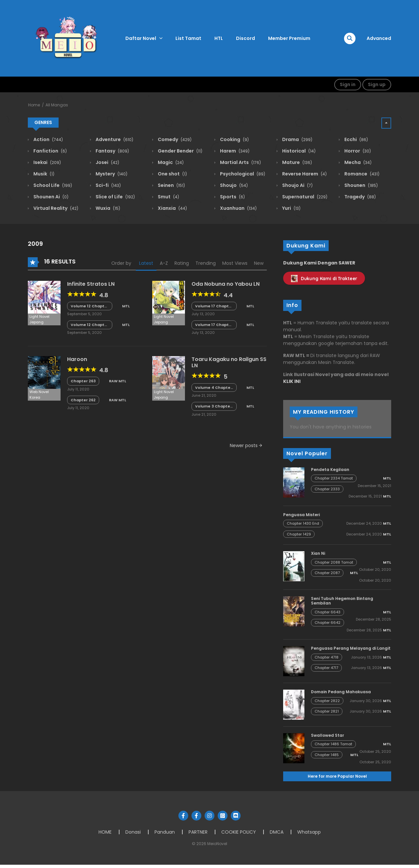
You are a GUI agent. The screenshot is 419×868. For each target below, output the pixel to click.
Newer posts (246, 445)
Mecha (357, 162)
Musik (43, 174)
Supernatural (304, 197)
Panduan (165, 832)
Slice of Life (115, 197)
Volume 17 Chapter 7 (214, 325)
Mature (297, 162)
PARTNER (198, 832)
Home (34, 105)
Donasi (133, 832)
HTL (219, 38)
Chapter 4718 (327, 657)
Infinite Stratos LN (91, 284)
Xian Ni (318, 553)
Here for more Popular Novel (337, 776)
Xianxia (172, 208)
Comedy (174, 139)
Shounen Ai (50, 197)
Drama (297, 139)
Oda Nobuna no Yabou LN (226, 284)
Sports (232, 197)
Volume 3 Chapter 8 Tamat (213, 406)
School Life (52, 185)
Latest (146, 263)
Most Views (235, 263)
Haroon (77, 359)
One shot (172, 174)
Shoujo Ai (297, 185)
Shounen (361, 185)
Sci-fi (108, 185)
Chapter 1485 (327, 755)
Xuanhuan (238, 208)
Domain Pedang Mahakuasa (341, 692)
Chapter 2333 (327, 489)
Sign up (377, 84)
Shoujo (233, 185)
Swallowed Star (328, 735)
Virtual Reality (55, 208)
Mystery (111, 174)
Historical (298, 151)
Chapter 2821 (327, 711)
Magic (170, 162)
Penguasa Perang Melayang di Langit (351, 648)
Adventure (114, 139)
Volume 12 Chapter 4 (90, 325)
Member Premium (289, 38)
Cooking (234, 139)
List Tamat (188, 38)
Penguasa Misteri (301, 515)
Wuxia (107, 208)
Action (48, 139)
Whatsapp (309, 832)
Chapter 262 (83, 400)
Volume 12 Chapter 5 (90, 306)
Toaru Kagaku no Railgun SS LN (229, 362)
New (259, 263)
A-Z (164, 263)
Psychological (242, 174)
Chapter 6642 (328, 623)
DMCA (277, 832)
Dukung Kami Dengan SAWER (319, 263)
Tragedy (360, 197)
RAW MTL (118, 381)
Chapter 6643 (328, 612)
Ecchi (356, 139)
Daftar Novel (141, 38)
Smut (168, 197)
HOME (105, 832)
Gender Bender (180, 151)
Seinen (171, 185)
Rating (182, 263)
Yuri (291, 208)
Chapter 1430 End (303, 523)
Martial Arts (240, 162)
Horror (357, 151)
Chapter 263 (83, 381)
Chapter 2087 (327, 573)
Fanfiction (50, 151)
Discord (246, 38)
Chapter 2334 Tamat (334, 478)
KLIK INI (292, 381)
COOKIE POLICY (239, 832)
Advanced (379, 38)
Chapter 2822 (327, 701)
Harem (234, 151)
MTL (126, 306)
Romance (361, 174)
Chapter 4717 (326, 668)
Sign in (348, 84)
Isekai (47, 162)
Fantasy (112, 151)
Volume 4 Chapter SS (214, 388)
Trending (206, 263)
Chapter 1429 (299, 534)
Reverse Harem (304, 174)
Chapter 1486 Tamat (333, 744)
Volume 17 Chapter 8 (214, 306)
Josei (107, 162)
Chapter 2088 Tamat (334, 562)
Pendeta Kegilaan (330, 470)
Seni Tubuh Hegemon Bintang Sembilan (342, 601)
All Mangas (57, 105)
